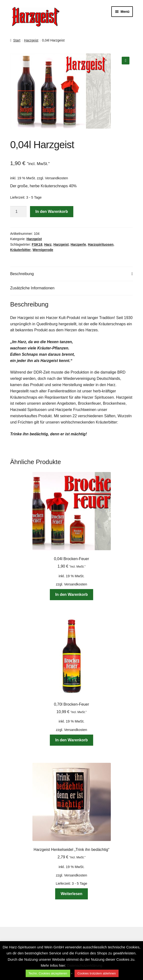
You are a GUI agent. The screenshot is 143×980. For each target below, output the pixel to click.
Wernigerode (43, 250)
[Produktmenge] (18, 212)
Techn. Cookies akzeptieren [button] (48, 973)
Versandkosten (56, 178)
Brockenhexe (114, 403)
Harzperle (78, 244)
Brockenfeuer (89, 403)
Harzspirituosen (101, 244)
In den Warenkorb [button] (71, 594)
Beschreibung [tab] (22, 274)
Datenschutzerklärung (85, 965)
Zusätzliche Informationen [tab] (32, 288)
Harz (48, 244)
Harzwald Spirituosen (28, 410)
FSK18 (37, 244)
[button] (126, 61)
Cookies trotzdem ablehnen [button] (97, 973)
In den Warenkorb (52, 212)
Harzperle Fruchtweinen (76, 410)
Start (17, 40)
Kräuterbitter (20, 250)
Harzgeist (31, 40)
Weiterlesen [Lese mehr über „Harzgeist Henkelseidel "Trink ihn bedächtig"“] (72, 894)
